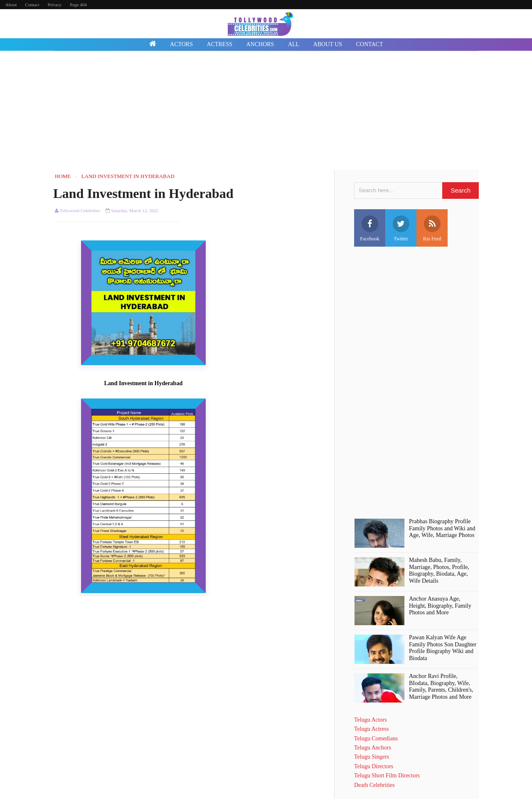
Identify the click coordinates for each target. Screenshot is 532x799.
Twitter (401, 229)
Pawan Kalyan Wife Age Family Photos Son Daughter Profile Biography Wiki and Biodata (443, 648)
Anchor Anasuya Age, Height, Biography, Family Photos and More (440, 606)
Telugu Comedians (376, 738)
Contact (32, 5)
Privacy (55, 5)
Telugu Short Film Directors (387, 775)
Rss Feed (432, 229)
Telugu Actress (371, 729)
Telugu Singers (372, 757)
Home (187, 176)
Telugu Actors (371, 720)
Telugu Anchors (373, 748)
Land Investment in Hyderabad (143, 193)
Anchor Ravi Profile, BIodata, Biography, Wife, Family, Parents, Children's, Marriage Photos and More (441, 686)
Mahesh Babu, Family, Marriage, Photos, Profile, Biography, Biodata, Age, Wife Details (439, 570)
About (11, 5)
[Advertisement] (266, 111)
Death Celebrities (374, 785)
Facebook (370, 229)
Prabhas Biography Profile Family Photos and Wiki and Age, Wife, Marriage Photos (442, 528)
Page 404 (78, 5)
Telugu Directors (374, 766)
